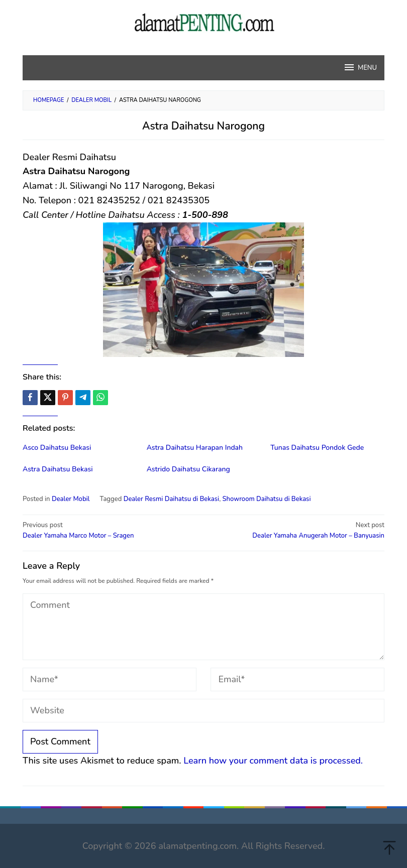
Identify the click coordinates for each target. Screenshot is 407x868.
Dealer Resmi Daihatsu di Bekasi (171, 499)
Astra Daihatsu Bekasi (58, 469)
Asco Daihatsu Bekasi (57, 448)
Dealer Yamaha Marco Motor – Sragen (110, 530)
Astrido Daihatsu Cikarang (188, 469)
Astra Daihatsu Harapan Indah (195, 448)
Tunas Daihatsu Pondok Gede (317, 448)
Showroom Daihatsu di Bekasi (267, 499)
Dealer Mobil (71, 499)
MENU (360, 67)
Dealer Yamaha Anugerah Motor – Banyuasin (297, 530)
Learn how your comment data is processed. (273, 761)
